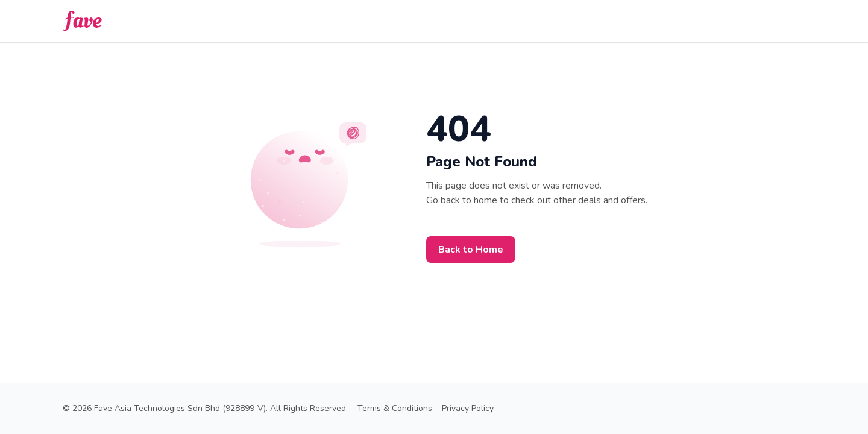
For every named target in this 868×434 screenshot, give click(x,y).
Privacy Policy (468, 408)
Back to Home (471, 250)
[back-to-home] (82, 21)
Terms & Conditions (395, 408)
